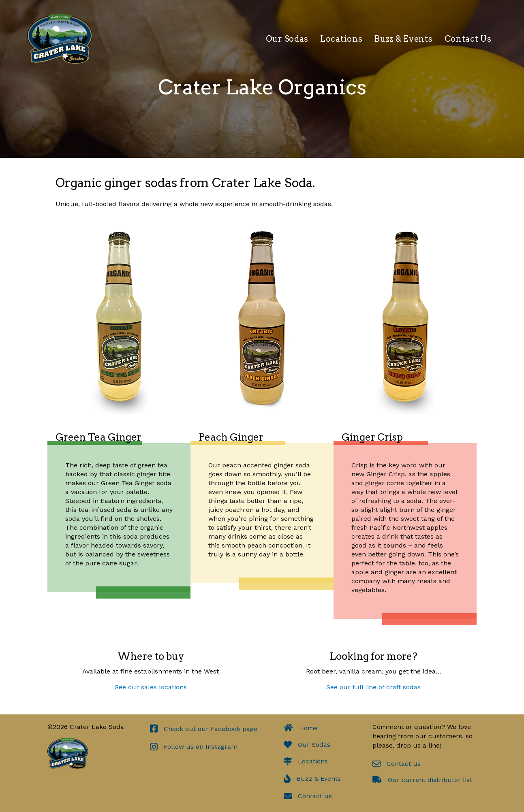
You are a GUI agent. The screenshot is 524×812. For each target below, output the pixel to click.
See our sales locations (151, 687)
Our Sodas (287, 39)
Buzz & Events (403, 39)
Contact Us (468, 39)
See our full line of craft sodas (373, 687)
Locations (341, 39)
